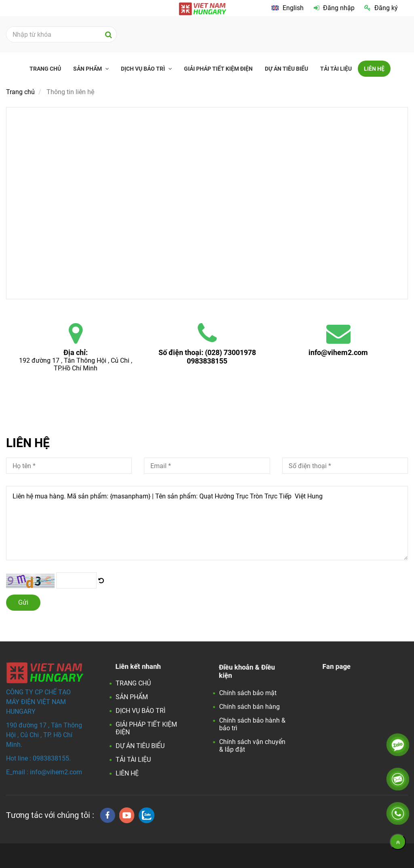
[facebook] (108, 815)
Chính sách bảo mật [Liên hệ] (248, 693)
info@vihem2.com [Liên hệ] (338, 352)
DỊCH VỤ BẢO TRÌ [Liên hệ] (144, 69)
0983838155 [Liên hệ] (207, 361)
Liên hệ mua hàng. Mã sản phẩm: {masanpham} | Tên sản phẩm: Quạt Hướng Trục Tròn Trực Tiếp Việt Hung (207, 523)
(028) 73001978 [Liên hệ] (230, 352)
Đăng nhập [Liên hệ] (334, 8)
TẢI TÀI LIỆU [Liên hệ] (336, 69)
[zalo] (147, 815)
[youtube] (127, 815)
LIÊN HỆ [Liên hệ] (374, 69)
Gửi (23, 602)
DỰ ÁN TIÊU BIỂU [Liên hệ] (286, 69)
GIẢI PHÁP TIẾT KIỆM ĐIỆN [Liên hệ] (218, 69)
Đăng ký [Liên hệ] (381, 8)
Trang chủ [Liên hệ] (20, 92)
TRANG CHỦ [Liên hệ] (45, 69)
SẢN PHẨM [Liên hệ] (88, 69)
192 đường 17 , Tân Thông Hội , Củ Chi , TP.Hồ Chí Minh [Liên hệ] (76, 364)
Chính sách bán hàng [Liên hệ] (249, 707)
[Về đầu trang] (398, 842)
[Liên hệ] (101, 581)
